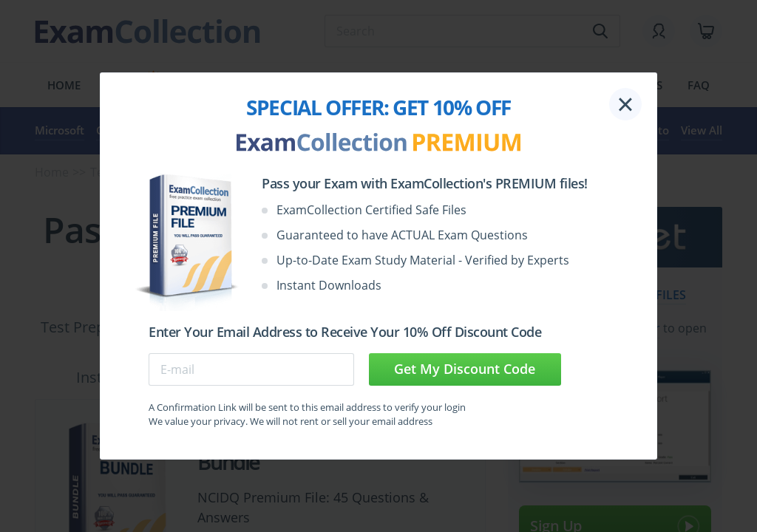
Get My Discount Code (465, 369)
